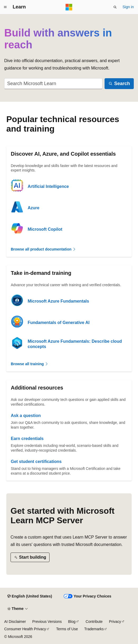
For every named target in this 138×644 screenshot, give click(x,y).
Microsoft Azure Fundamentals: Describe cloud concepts (75, 344)
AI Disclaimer (15, 622)
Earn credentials (27, 439)
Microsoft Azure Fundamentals (58, 301)
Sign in (128, 7)
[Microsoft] (69, 7)
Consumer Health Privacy (25, 629)
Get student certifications (36, 462)
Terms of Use (67, 629)
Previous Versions (47, 622)
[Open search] (115, 7)
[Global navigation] (5, 7)
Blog (72, 622)
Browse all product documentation (43, 249)
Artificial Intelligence (48, 186)
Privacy (115, 622)
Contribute (94, 622)
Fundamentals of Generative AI (59, 323)
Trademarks (94, 629)
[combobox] (53, 84)
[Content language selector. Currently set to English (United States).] (30, 596)
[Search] (119, 84)
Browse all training (30, 364)
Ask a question (26, 416)
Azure (33, 208)
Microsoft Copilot (45, 229)
